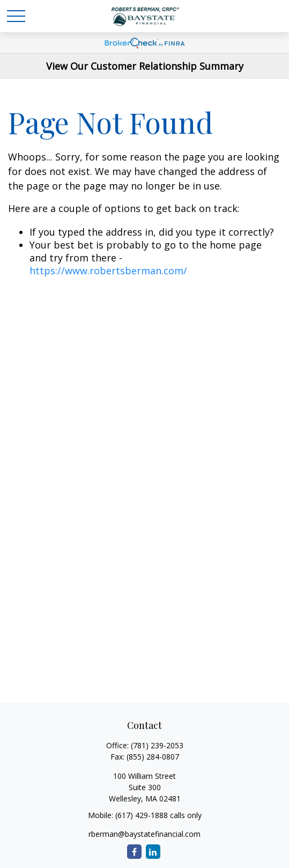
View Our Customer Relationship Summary (145, 66)
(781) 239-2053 (157, 745)
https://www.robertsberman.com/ (108, 271)
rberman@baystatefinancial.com (144, 834)
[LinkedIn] (153, 852)
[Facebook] (134, 852)
